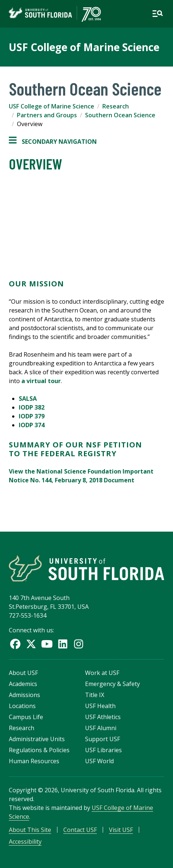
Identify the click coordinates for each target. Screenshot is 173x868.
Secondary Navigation (53, 142)
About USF (23, 673)
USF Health (100, 706)
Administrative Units (37, 739)
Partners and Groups (47, 115)
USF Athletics (103, 717)
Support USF (103, 739)
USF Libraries (103, 750)
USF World (99, 761)
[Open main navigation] (158, 14)
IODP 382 (32, 407)
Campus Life (26, 717)
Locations (22, 706)
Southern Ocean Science (120, 115)
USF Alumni (101, 728)
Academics (23, 684)
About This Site (30, 830)
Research (116, 106)
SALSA (28, 399)
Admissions (24, 695)
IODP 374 (32, 425)
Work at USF (102, 673)
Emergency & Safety (112, 684)
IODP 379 (32, 416)
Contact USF (80, 830)
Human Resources (34, 761)
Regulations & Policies (39, 750)
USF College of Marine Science (84, 47)
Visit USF (121, 830)
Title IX (95, 695)
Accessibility (25, 842)
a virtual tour (41, 381)
